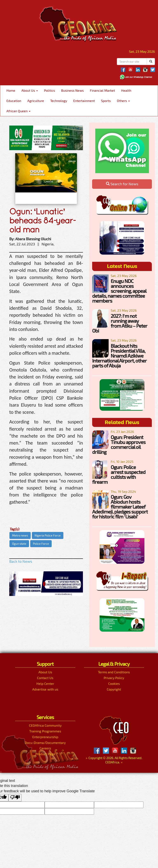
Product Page (45, 754)
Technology (59, 101)
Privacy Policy (114, 678)
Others (123, 101)
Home (11, 90)
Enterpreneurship (45, 737)
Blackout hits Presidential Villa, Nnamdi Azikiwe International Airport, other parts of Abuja (119, 356)
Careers (45, 748)
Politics (49, 90)
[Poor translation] (15, 798)
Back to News (21, 561)
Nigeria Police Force (48, 535)
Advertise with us (45, 689)
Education (14, 101)
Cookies (114, 683)
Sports (106, 101)
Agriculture (36, 101)
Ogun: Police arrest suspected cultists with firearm (119, 474)
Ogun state (19, 544)
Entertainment (84, 101)
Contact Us (45, 678)
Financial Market (102, 90)
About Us (30, 90)
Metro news (20, 535)
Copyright (114, 689)
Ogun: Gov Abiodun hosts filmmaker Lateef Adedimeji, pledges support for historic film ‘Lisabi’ (120, 507)
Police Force (41, 544)
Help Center (45, 683)
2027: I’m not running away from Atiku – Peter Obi (120, 323)
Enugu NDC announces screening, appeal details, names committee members (119, 291)
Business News (72, 90)
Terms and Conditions (114, 672)
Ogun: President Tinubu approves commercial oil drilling (119, 444)
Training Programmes (45, 731)
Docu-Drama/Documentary (45, 743)
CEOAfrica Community (45, 725)
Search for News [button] (122, 184)
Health (126, 90)
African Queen (18, 111)
